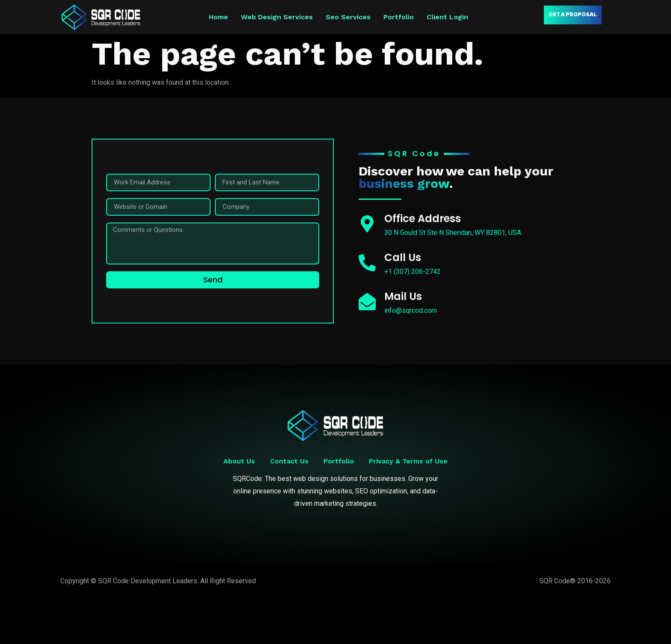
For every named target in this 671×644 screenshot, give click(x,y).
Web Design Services (277, 17)
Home (218, 17)
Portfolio (399, 17)
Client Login (447, 17)
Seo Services (348, 17)
